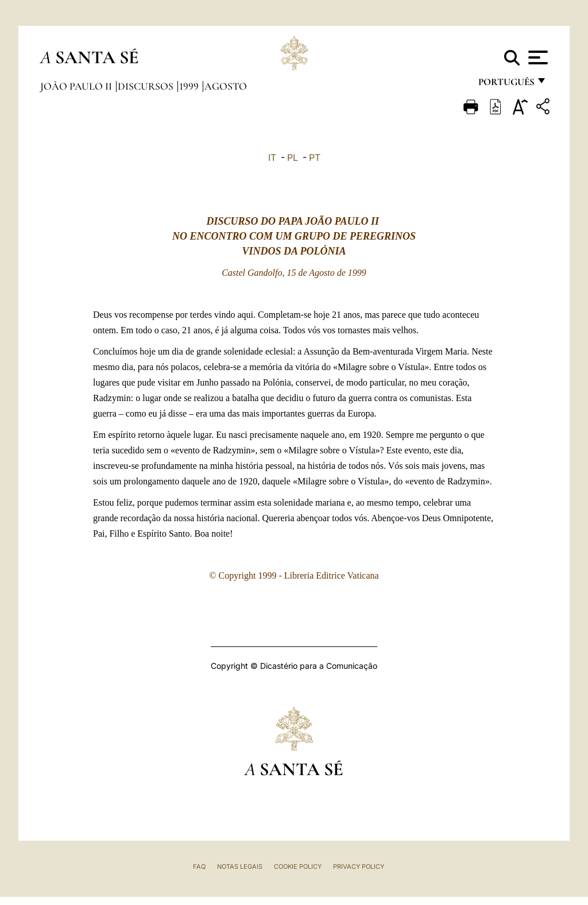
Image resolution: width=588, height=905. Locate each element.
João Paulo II (77, 86)
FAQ (199, 867)
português (506, 85)
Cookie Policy (298, 867)
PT (315, 157)
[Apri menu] (537, 57)
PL (293, 157)
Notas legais (240, 867)
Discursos (147, 86)
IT (272, 157)
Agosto (226, 86)
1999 (190, 86)
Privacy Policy (359, 867)
